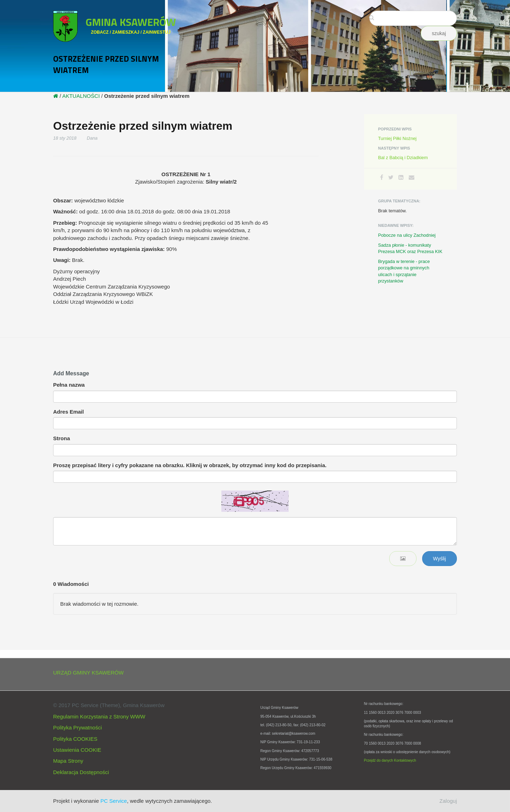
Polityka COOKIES (75, 739)
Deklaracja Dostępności (81, 772)
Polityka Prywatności (78, 727)
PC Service (114, 801)
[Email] (412, 177)
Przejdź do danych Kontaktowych (390, 760)
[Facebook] (382, 177)
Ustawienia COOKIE (77, 750)
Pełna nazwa (69, 385)
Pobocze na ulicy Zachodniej (407, 235)
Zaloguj (448, 801)
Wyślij (440, 559)
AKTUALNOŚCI (81, 96)
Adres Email (69, 412)
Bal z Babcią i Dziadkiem (403, 158)
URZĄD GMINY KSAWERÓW (88, 673)
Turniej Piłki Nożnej (398, 138)
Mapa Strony (68, 761)
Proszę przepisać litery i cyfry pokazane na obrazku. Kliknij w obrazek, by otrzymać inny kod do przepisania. (190, 465)
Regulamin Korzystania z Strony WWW (99, 716)
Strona (62, 438)
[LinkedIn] (401, 177)
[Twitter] (391, 177)
